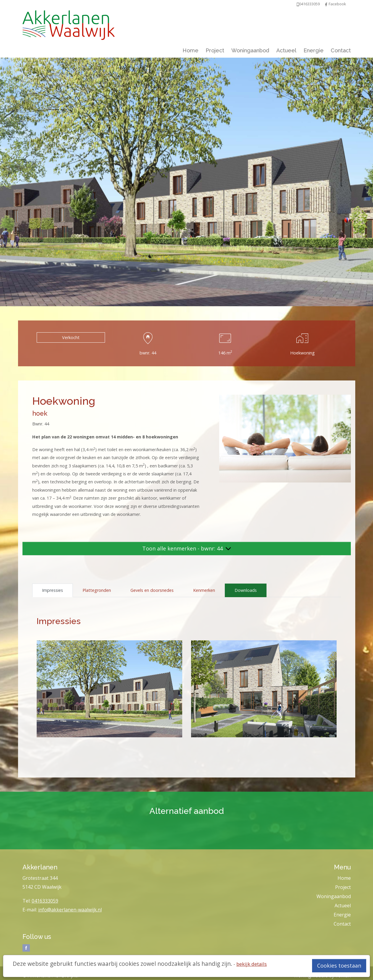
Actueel (286, 50)
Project (215, 50)
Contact (341, 50)
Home (190, 50)
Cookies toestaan (339, 966)
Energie (314, 50)
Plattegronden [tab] (97, 590)
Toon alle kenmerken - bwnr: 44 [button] (187, 548)
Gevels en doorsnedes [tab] (152, 590)
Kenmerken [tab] (204, 590)
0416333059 (45, 901)
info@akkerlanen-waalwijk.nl (70, 910)
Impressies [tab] (53, 590)
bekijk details (252, 964)
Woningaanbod (250, 50)
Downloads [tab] (246, 590)
